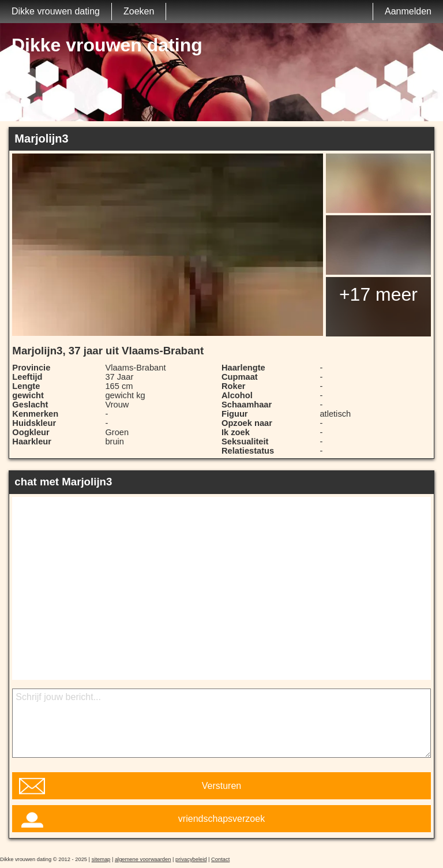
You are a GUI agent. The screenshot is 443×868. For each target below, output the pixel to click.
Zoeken (139, 11)
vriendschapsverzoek (221, 819)
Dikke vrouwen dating (56, 11)
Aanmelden (408, 11)
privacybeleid (191, 859)
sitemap (101, 859)
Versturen (221, 786)
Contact (220, 859)
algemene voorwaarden (143, 859)
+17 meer (378, 294)
